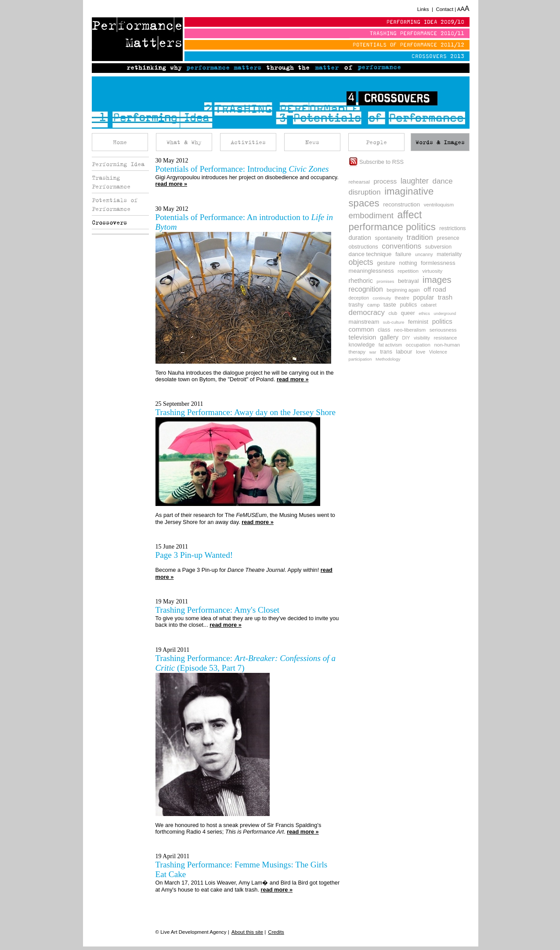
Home (120, 142)
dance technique (370, 254)
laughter (415, 181)
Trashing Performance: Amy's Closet (218, 610)
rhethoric (361, 281)
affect (410, 215)
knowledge (362, 345)
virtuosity (433, 271)
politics (442, 321)
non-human (447, 345)
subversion (438, 247)
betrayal (408, 281)
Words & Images (440, 142)
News (312, 142)
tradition (420, 237)
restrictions (452, 228)
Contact (444, 9)
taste (390, 305)
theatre (402, 298)
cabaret (429, 305)
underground (445, 314)
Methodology (388, 359)
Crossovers (109, 222)
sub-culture (394, 322)
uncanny (424, 254)
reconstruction (401, 204)
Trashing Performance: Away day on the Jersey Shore (246, 412)
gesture (386, 263)
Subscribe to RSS (376, 162)
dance (443, 181)
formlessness (438, 263)
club (393, 313)
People (376, 142)
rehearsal (359, 182)
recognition (366, 289)
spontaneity (389, 238)
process (385, 181)
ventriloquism (439, 204)
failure (403, 254)
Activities (248, 142)
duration (360, 238)
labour (404, 352)
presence (448, 238)
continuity (382, 298)
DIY (406, 338)
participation (360, 359)
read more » (172, 184)
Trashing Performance (111, 182)
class (384, 330)
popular (424, 297)
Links (423, 9)
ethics (424, 313)
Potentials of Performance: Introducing (242, 169)
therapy (357, 352)
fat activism (390, 345)
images (437, 280)
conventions (401, 246)
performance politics (392, 227)
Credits (276, 932)
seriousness (443, 330)
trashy (356, 305)
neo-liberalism (410, 330)
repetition (408, 271)
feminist (418, 322)
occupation (418, 345)
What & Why (184, 142)
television (363, 337)
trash (445, 297)
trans (386, 352)
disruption (365, 192)
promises (385, 281)
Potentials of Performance (115, 204)
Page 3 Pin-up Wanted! (194, 555)
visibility (422, 338)
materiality (449, 254)
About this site (247, 932)
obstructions (363, 247)
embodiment (371, 215)
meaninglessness (371, 271)
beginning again (403, 290)
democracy (367, 312)
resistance (446, 338)
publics (408, 305)
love (421, 352)
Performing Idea (118, 164)
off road (435, 289)
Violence (438, 352)
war (373, 352)
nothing (408, 263)
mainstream (364, 322)
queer (408, 313)
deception (359, 298)
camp (373, 305)
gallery (389, 337)
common (361, 329)
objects (361, 262)
